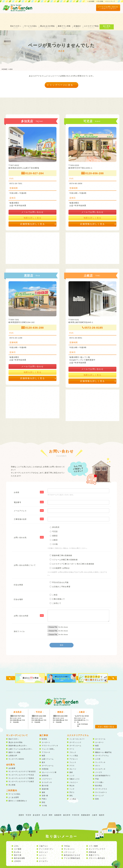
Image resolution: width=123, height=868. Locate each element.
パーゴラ (99, 762)
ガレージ (73, 759)
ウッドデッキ (100, 752)
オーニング (100, 786)
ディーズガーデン (46, 839)
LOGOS (17, 851)
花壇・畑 (45, 786)
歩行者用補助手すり (103, 766)
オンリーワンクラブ (97, 839)
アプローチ (46, 742)
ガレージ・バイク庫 (49, 762)
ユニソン (43, 845)
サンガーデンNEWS (16, 749)
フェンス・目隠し (48, 739)
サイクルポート (101, 782)
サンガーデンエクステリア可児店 (21, 765)
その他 (44, 796)
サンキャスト (69, 839)
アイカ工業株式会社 (72, 848)
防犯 (43, 792)
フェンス (73, 752)
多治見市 (36, 805)
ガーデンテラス (101, 779)
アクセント (74, 749)
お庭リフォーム (48, 749)
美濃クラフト (94, 845)
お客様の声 (13, 746)
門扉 (97, 769)
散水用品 (99, 776)
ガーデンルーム (48, 756)
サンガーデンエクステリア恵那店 (21, 768)
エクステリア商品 (94, 16)
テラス (72, 756)
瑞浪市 (102, 805)
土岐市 (95, 805)
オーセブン (44, 851)
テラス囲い (100, 772)
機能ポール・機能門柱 (103, 742)
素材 (71, 762)
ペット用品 (74, 746)
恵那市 (21, 805)
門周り (44, 789)
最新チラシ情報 (65, 16)
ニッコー (43, 848)
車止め (72, 776)
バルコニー (74, 772)
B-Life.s (17, 842)
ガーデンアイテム (102, 746)
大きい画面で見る (106, 717)
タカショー (44, 842)
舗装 (43, 782)
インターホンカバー (77, 729)
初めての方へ (14, 16)
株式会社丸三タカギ (72, 845)
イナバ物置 (93, 836)
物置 (43, 746)
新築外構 (45, 779)
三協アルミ (44, 836)
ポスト (98, 756)
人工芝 (98, 749)
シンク (72, 766)
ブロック (73, 742)
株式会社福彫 (20, 848)
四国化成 (92, 842)
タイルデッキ (47, 772)
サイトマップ (110, 1)
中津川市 (76, 805)
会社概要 (90, 1)
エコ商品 (73, 789)
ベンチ (72, 779)
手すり (72, 782)
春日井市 (67, 805)
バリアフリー (47, 769)
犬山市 (45, 805)
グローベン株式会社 (97, 848)
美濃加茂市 (86, 805)
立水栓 (98, 739)
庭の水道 (45, 776)
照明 (97, 789)
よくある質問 (14, 787)
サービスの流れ (29, 16)
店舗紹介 (79, 16)
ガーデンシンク (75, 732)
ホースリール (100, 729)
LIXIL (16, 836)
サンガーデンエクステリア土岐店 (21, 771)
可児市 (28, 805)
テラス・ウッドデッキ (50, 736)
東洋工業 (18, 845)
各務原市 (58, 805)
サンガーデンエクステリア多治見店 (22, 762)
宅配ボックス (75, 769)
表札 (71, 786)
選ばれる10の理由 (47, 16)
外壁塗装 (45, 759)
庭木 (43, 752)
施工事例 (110, 16)
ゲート (72, 739)
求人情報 (99, 1)
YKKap (67, 836)
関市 (51, 805)
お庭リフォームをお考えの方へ (20, 739)
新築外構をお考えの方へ (18, 736)
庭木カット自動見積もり (18, 791)
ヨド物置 (18, 839)
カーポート (46, 732)
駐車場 (44, 729)
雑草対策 (45, 766)
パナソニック (69, 842)
